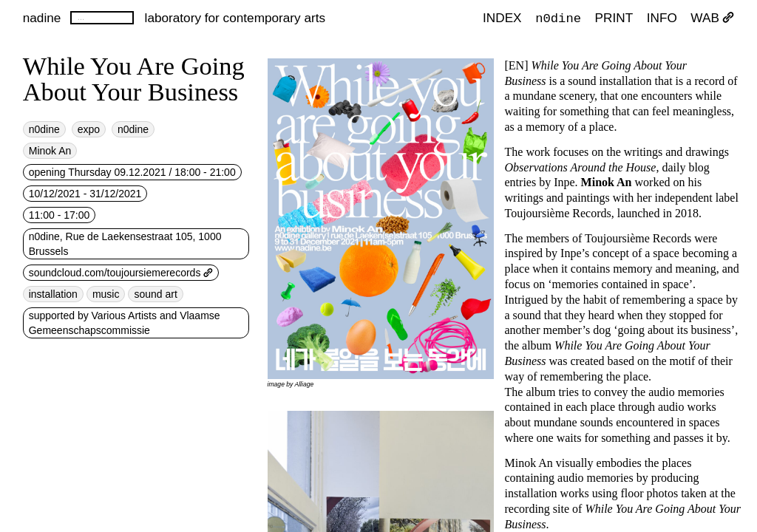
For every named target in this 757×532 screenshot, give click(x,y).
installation (53, 294)
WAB (712, 18)
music (106, 294)
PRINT (614, 18)
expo (89, 129)
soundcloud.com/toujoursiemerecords (121, 273)
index (502, 18)
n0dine (558, 17)
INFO (662, 18)
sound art (155, 294)
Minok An (50, 151)
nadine (42, 18)
